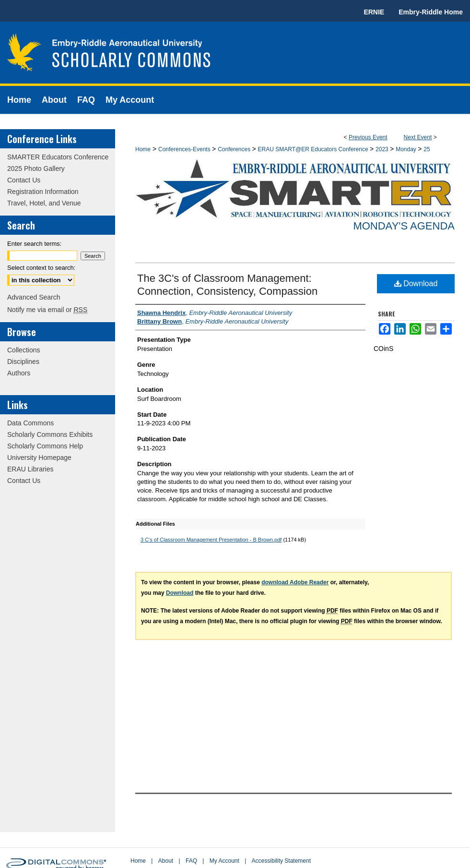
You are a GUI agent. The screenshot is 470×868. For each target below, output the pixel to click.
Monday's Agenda (404, 226)
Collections (23, 350)
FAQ (191, 861)
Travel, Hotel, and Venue (44, 203)
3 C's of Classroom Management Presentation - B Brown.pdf (211, 540)
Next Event (418, 137)
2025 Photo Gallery (36, 169)
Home (143, 149)
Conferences (235, 149)
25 (427, 149)
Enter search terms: (34, 244)
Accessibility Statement (281, 861)
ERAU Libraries (30, 469)
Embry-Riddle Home (431, 12)
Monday (407, 149)
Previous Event (368, 137)
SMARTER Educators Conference (58, 157)
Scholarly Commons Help (45, 446)
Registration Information (43, 192)
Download (416, 283)
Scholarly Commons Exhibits (50, 434)
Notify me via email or (47, 310)
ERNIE (374, 12)
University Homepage (39, 458)
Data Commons (30, 423)
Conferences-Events (185, 149)
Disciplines (23, 362)
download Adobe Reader (295, 582)
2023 (383, 149)
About (166, 861)
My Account (224, 861)
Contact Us (24, 180)
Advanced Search (34, 297)
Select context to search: (41, 268)
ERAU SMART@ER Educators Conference (314, 149)
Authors (19, 373)
